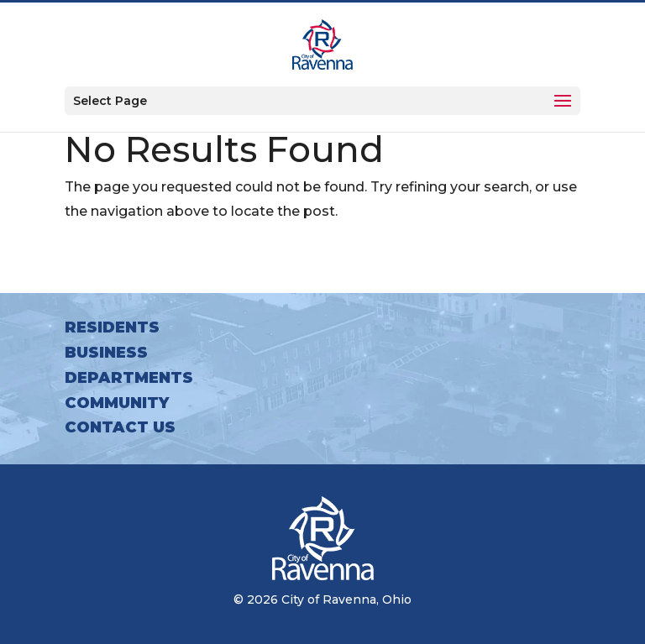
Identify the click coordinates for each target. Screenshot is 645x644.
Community (117, 403)
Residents (112, 327)
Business (106, 353)
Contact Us (120, 427)
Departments (129, 378)
